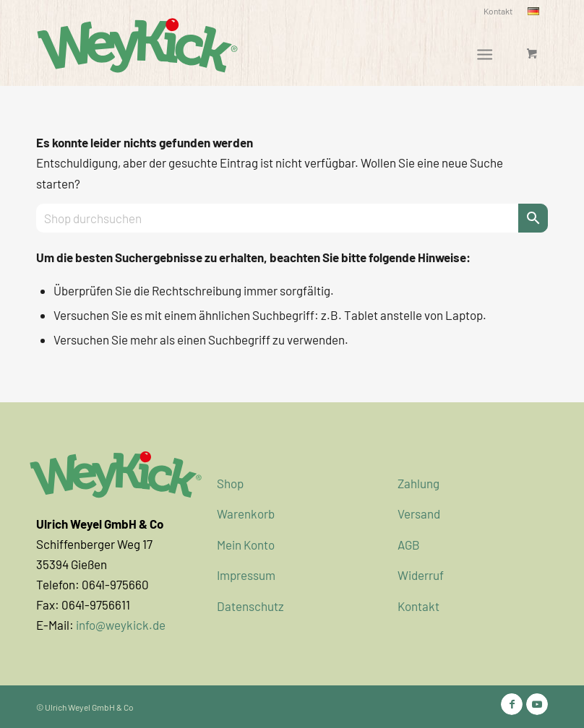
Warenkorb (246, 513)
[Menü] (485, 53)
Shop (230, 483)
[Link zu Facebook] (512, 704)
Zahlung (418, 483)
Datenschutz (250, 606)
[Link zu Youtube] (537, 704)
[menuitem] (498, 11)
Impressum (246, 575)
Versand (419, 513)
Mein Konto (246, 545)
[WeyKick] (137, 44)
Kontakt (498, 11)
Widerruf (421, 575)
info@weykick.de (121, 625)
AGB (409, 545)
